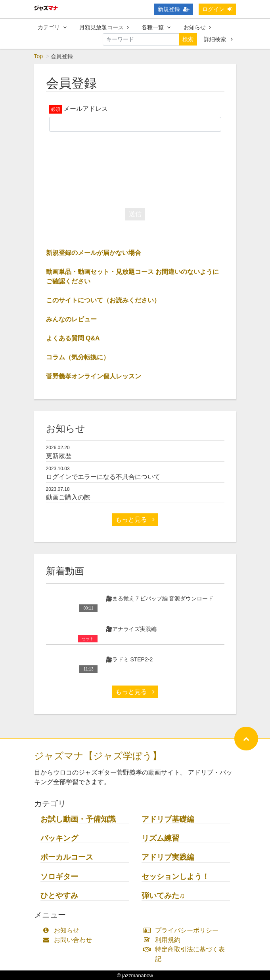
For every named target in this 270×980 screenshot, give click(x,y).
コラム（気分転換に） (78, 357)
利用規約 (164, 940)
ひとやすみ (59, 895)
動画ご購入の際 (68, 497)
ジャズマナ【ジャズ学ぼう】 (98, 756)
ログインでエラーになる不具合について (103, 477)
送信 (135, 214)
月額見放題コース (104, 27)
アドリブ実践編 (168, 857)
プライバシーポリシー (183, 930)
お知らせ (197, 27)
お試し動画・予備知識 (78, 819)
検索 (188, 39)
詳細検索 (218, 39)
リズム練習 (160, 838)
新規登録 (174, 9)
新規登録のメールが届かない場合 (94, 253)
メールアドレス (86, 109)
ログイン (217, 9)
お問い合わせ (69, 940)
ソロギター (59, 876)
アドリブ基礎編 (168, 819)
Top (39, 56)
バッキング (59, 838)
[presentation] (135, 168)
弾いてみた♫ (163, 895)
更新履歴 (59, 456)
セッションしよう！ (175, 876)
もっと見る (135, 519)
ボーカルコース (67, 857)
